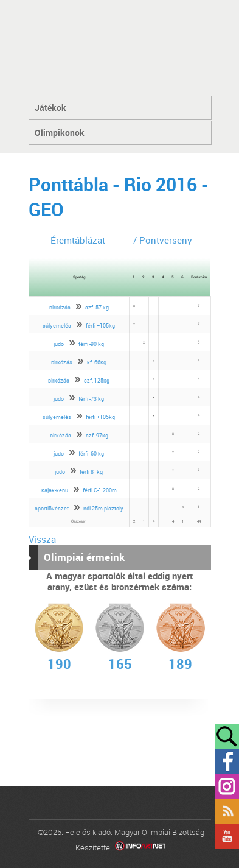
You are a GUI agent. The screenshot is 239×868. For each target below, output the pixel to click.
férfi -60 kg (91, 453)
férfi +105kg (100, 326)
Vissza (42, 539)
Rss (227, 811)
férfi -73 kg (91, 399)
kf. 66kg (97, 362)
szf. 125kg (97, 380)
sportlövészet (52, 508)
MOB (120, 47)
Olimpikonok (60, 132)
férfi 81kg (91, 472)
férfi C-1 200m (100, 490)
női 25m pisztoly (103, 508)
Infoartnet (140, 848)
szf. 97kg (97, 435)
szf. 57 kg (97, 307)
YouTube (227, 836)
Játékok (50, 108)
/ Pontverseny (163, 240)
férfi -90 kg (91, 344)
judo (59, 344)
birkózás (60, 307)
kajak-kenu (55, 490)
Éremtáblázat (78, 240)
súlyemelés (57, 326)
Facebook (227, 761)
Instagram (227, 786)
